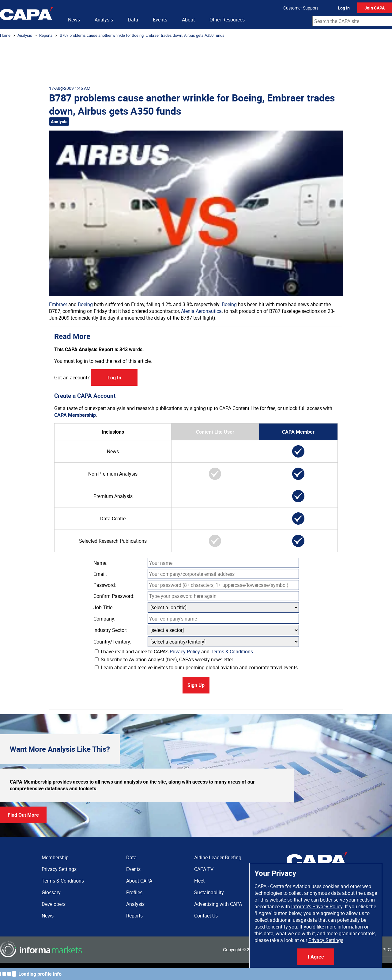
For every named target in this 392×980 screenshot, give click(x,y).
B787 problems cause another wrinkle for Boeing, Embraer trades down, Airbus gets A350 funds (142, 35)
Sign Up (196, 685)
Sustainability (209, 892)
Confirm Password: (114, 596)
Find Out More (23, 815)
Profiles (134, 892)
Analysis (104, 20)
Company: (104, 619)
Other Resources (227, 20)
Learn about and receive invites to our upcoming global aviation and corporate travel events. (197, 667)
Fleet (199, 881)
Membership (55, 857)
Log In (344, 8)
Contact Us (206, 916)
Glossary (51, 892)
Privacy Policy (185, 651)
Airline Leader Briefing (218, 857)
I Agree (316, 957)
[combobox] (352, 21)
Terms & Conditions (232, 651)
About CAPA (139, 881)
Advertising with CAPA (218, 904)
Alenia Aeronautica (201, 311)
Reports (46, 35)
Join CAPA (375, 8)
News (74, 20)
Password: (105, 585)
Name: (100, 563)
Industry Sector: (110, 630)
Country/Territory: (112, 642)
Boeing (85, 304)
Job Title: (104, 607)
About (188, 20)
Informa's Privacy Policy (317, 906)
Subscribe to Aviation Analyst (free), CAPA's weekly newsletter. (164, 659)
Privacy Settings (326, 940)
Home (5, 35)
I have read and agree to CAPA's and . (174, 651)
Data (133, 20)
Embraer (58, 304)
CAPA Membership (75, 415)
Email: (100, 574)
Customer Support (301, 8)
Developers (54, 904)
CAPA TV (204, 869)
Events (160, 20)
